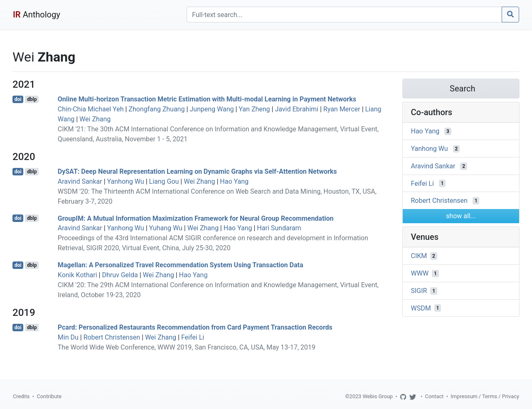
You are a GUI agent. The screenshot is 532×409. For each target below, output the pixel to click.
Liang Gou (164, 181)
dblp (32, 99)
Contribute (49, 396)
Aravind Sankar (80, 181)
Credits (21, 396)
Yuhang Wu (166, 228)
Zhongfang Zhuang (156, 109)
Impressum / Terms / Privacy (485, 396)
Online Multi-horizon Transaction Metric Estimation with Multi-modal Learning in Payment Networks (207, 99)
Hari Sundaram (279, 228)
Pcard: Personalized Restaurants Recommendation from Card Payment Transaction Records (195, 327)
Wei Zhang (95, 119)
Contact (435, 396)
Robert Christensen (112, 337)
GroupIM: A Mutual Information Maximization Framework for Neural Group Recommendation (196, 218)
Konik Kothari (78, 275)
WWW (420, 273)
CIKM (419, 256)
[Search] (344, 15)
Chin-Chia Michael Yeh (91, 109)
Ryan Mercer (342, 109)
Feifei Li (193, 337)
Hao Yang (234, 181)
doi (18, 99)
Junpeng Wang (212, 109)
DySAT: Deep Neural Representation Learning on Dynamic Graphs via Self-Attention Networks (197, 171)
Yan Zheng (254, 109)
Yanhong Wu (126, 181)
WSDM (421, 308)
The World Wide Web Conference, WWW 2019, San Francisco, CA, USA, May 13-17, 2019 (187, 347)
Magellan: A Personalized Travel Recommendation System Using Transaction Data (181, 265)
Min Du (68, 337)
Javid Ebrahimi (297, 109)
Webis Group (378, 396)
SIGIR (419, 291)
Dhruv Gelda (120, 275)
